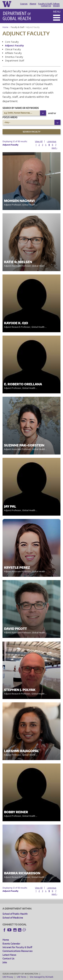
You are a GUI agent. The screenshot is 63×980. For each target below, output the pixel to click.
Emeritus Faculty (14, 57)
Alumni (33, 4)
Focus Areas (10, 117)
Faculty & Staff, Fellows (49, 4)
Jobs (5, 962)
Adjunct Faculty (14, 45)
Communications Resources (18, 951)
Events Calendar (11, 944)
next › (54, 148)
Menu (57, 12)
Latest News (9, 955)
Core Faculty (12, 42)
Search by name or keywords (21, 108)
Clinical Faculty (13, 49)
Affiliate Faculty (13, 53)
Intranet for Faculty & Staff (17, 947)
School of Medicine (13, 918)
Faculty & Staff (18, 27)
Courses (24, 4)
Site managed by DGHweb (41, 977)
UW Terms (22, 977)
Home (5, 27)
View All (39, 141)
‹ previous (52, 141)
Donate (56, 6)
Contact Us (46, 6)
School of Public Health (15, 914)
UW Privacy (8, 977)
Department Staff (15, 61)
